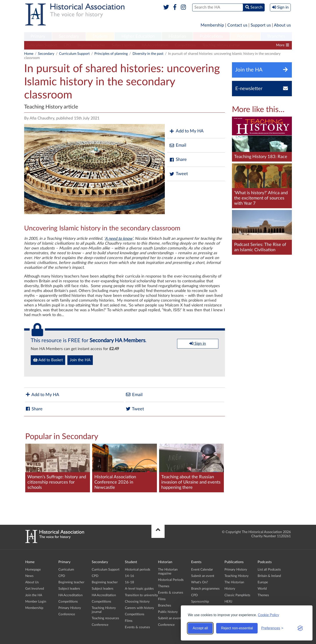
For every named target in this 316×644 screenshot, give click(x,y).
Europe (263, 582)
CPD (67, 45)
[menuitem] (38, 37)
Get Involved (35, 589)
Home (29, 54)
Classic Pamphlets (237, 595)
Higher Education (138, 36)
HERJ (228, 602)
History (230, 589)
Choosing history (137, 602)
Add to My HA (186, 131)
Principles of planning (111, 54)
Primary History (70, 608)
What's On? (200, 582)
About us (282, 25)
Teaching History (237, 576)
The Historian (234, 582)
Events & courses (137, 627)
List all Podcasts (269, 570)
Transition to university (141, 595)
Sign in (198, 343)
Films (129, 621)
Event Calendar (202, 570)
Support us (261, 25)
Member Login (36, 602)
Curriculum (66, 570)
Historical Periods (171, 580)
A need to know (119, 239)
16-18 (129, 582)
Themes (164, 586)
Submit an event (170, 618)
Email (178, 145)
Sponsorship (200, 602)
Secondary (69, 36)
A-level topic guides (139, 589)
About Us (32, 582)
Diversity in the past (148, 54)
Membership (212, 25)
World (262, 589)
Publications (211, 36)
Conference (67, 614)
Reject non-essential (237, 628)
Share (178, 160)
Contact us (237, 25)
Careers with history (139, 608)
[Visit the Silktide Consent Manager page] (300, 628)
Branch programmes (205, 589)
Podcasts (245, 36)
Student (100, 36)
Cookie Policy (268, 615)
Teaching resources (105, 618)
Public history (168, 612)
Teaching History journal (221, 45)
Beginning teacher (91, 45)
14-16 (129, 576)
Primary (38, 36)
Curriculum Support (42, 45)
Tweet (179, 174)
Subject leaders (123, 45)
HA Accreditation (155, 45)
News (29, 576)
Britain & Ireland (269, 576)
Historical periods (138, 570)
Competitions (185, 45)
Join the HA (80, 360)
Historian (177, 36)
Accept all (200, 628)
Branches (276, 36)
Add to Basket (48, 360)
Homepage (33, 570)
